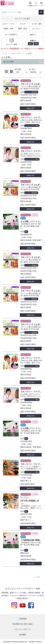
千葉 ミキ (28, 481)
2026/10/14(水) (26, 514)
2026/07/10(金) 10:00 (28, 271)
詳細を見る (31, 108)
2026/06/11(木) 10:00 (28, 95)
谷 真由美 (28, 100)
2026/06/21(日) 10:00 (28, 195)
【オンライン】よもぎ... (31, 84)
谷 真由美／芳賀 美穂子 (33, 240)
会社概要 (23, 634)
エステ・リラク (26, 81)
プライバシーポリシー (23, 629)
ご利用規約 (23, 619)
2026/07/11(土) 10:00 (28, 302)
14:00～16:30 (26, 165)
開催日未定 (25, 553)
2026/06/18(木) (26, 128)
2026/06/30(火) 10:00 (28, 198)
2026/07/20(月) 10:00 (28, 304)
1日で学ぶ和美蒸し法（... (30, 502)
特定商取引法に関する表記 (23, 624)
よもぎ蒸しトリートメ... (31, 221)
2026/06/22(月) (26, 234)
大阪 (26, 550)
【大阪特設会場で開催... (31, 540)
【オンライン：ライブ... (31, 117)
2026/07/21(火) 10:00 (28, 335)
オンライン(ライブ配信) (32, 125)
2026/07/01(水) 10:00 (28, 268)
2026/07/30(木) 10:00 (28, 338)
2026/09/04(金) (26, 369)
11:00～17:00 (26, 517)
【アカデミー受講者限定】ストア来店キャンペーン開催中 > (22, 49)
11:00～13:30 (26, 131)
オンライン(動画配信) (31, 92)
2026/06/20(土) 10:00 (28, 98)
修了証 (23, 218)
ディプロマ (24, 497)
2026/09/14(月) (26, 441)
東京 (26, 232)
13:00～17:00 (26, 237)
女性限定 (35, 215)
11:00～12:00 (26, 478)
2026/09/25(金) (26, 475)
